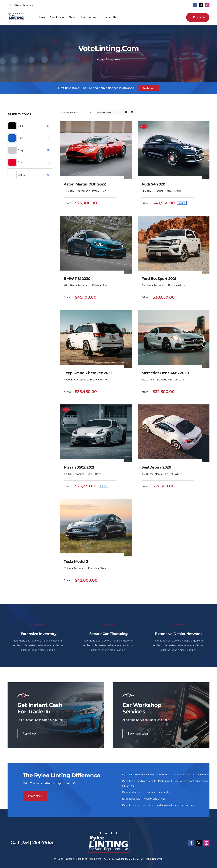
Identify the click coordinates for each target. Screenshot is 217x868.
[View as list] (132, 112)
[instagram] (207, 5)
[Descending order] (91, 112)
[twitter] (201, 5)
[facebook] (195, 5)
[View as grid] (126, 112)
